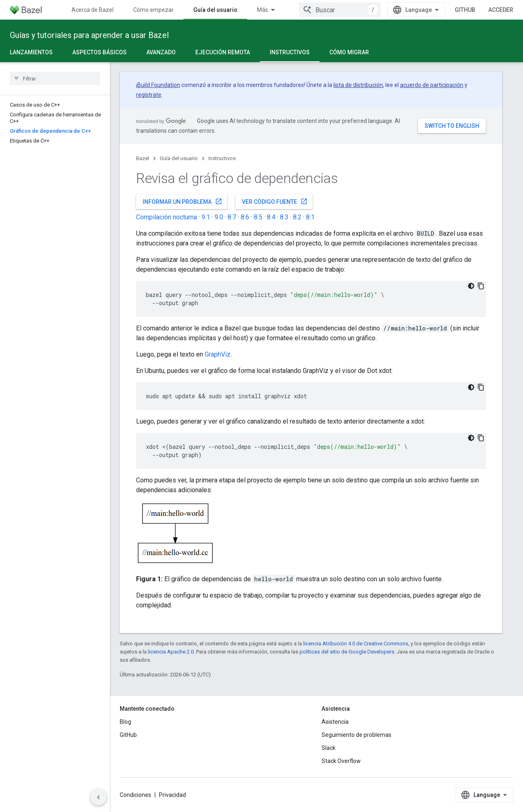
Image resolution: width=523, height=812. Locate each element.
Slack (329, 748)
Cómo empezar (153, 10)
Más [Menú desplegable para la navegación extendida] (263, 10)
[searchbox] (55, 78)
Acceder (501, 10)
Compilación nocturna (167, 217)
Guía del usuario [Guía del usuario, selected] (215, 10)
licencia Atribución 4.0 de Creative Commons (356, 644)
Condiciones (135, 795)
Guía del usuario (179, 158)
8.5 (258, 217)
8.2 (297, 217)
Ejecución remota (223, 52)
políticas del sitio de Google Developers (347, 652)
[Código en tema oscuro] (471, 286)
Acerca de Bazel (93, 10)
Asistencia (335, 722)
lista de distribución (358, 85)
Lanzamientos (31, 52)
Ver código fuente (275, 201)
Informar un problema (182, 201)
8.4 (271, 217)
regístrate (149, 95)
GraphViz (218, 354)
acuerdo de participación (432, 85)
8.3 (284, 217)
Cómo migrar (349, 52)
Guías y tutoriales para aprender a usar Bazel (89, 35)
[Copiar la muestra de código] (481, 286)
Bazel (143, 158)
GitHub (465, 10)
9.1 (206, 217)
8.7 (232, 217)
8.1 (310, 217)
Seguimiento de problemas (356, 735)
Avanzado (161, 52)
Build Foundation (159, 85)
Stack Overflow (341, 761)
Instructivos (222, 158)
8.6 (245, 217)
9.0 (219, 217)
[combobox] (340, 10)
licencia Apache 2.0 (171, 652)
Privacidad (172, 795)
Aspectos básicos (99, 52)
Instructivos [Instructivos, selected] (290, 52)
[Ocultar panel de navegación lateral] (98, 797)
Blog (125, 722)
